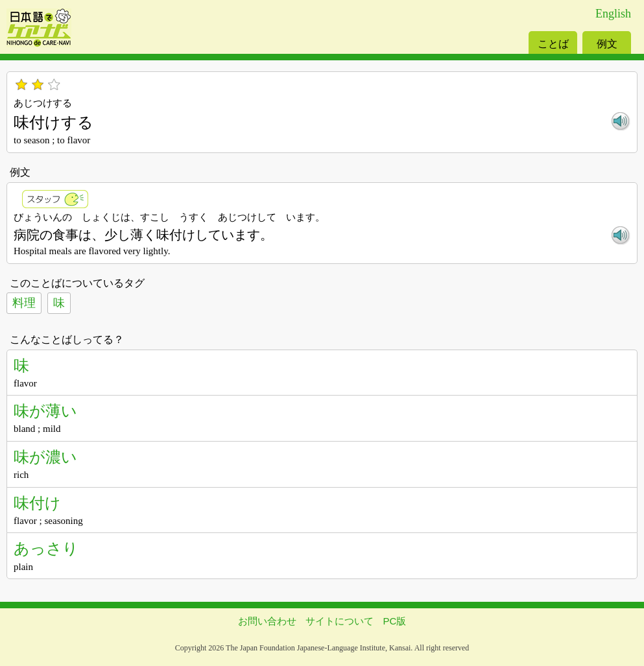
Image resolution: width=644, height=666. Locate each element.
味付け (37, 503)
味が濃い (45, 457)
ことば (553, 44)
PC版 (395, 621)
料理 (24, 303)
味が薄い (45, 411)
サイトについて (340, 621)
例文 (607, 44)
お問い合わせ (267, 621)
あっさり (46, 548)
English (613, 14)
